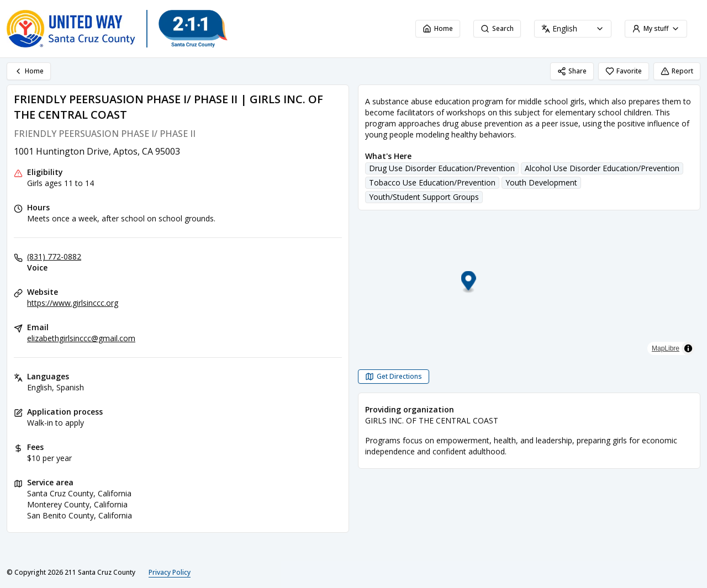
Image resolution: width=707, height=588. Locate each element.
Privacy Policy (170, 572)
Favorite (624, 71)
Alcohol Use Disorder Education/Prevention (602, 168)
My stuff (656, 28)
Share (572, 71)
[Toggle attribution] (688, 348)
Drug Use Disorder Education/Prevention (442, 168)
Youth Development (541, 182)
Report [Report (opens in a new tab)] (677, 71)
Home (438, 28)
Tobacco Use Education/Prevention (432, 182)
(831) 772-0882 (54, 256)
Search (497, 28)
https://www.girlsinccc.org (73, 303)
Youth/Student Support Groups (424, 197)
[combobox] (573, 29)
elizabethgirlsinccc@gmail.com (81, 338)
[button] (529, 282)
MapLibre (666, 348)
